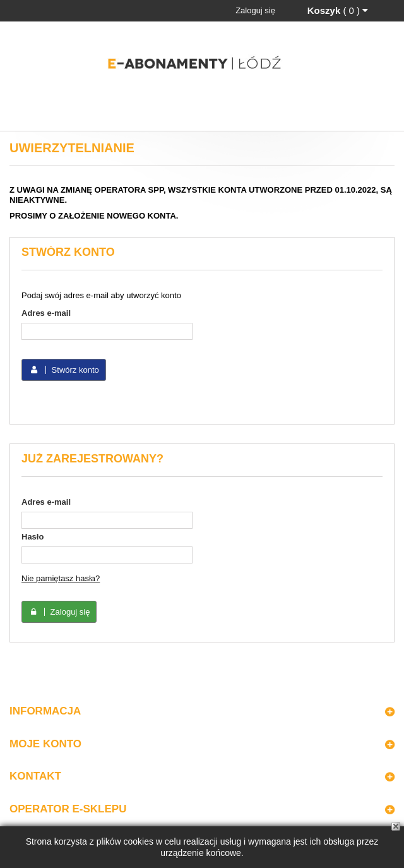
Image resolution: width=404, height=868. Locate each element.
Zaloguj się (255, 10)
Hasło (33, 537)
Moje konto (45, 744)
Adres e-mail (46, 313)
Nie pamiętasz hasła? (61, 578)
